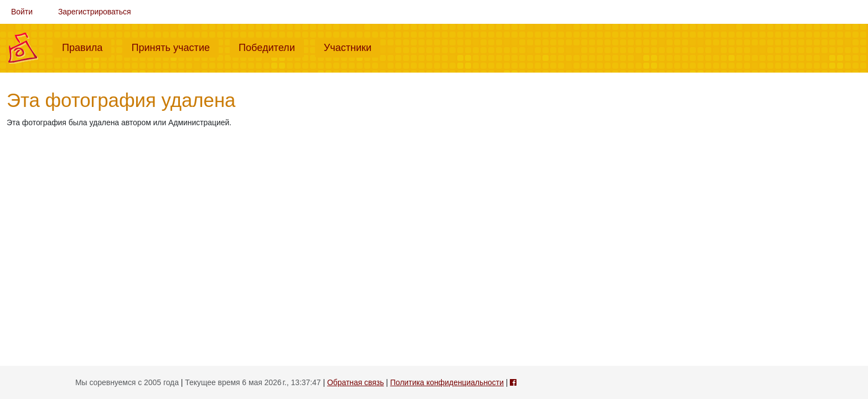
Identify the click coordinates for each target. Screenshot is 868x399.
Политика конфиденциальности (447, 382)
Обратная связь (355, 382)
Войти (22, 12)
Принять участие (175, 47)
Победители (271, 47)
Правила (87, 47)
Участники (352, 47)
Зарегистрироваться (95, 12)
